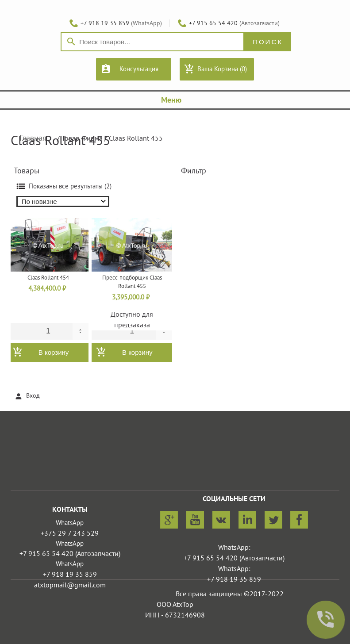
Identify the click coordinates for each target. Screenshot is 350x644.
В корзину (54, 352)
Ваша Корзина (222, 69)
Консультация (139, 69)
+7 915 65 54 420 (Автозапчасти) (70, 554)
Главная (33, 138)
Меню (175, 100)
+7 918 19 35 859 (105, 23)
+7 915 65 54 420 (213, 23)
